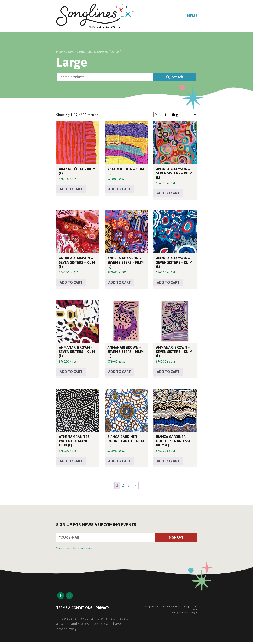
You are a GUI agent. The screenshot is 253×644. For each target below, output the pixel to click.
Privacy (102, 608)
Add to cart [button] (71, 189)
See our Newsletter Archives (74, 548)
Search (175, 77)
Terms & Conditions (74, 608)
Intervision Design (188, 612)
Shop (72, 52)
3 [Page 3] (129, 485)
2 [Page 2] (123, 485)
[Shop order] (175, 115)
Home (61, 52)
